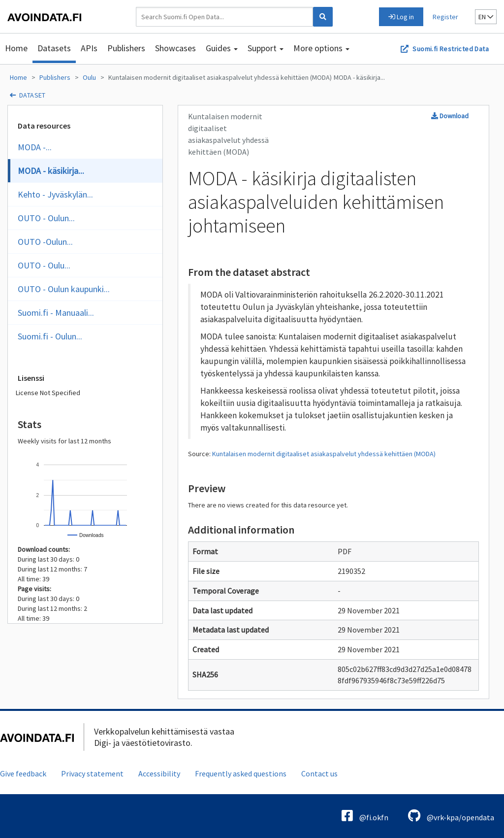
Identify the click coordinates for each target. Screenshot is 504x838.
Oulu (89, 77)
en (486, 17)
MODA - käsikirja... (359, 77)
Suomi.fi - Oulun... (50, 336)
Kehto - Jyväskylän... (55, 194)
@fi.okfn (365, 816)
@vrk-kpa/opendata (451, 816)
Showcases (175, 48)
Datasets (54, 48)
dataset (32, 95)
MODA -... (35, 147)
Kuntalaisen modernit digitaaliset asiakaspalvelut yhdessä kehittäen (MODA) (220, 77)
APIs (89, 48)
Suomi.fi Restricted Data (451, 49)
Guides (222, 48)
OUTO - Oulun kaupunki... (64, 289)
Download (450, 116)
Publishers (126, 48)
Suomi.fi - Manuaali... (56, 313)
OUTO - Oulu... (44, 265)
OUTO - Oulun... (46, 218)
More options (321, 48)
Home (16, 48)
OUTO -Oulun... (45, 242)
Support (266, 48)
